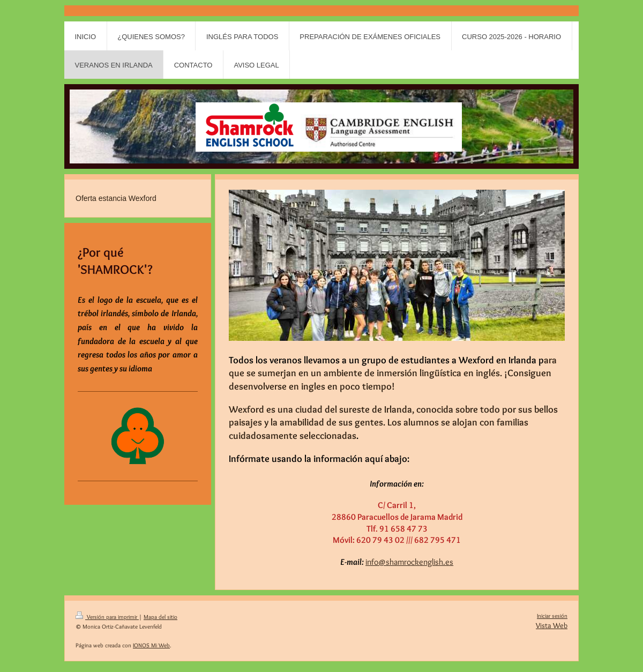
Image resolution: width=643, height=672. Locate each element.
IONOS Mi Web (151, 645)
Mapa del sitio (160, 617)
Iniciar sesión (552, 616)
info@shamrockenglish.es (409, 562)
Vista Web (552, 625)
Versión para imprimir (107, 617)
